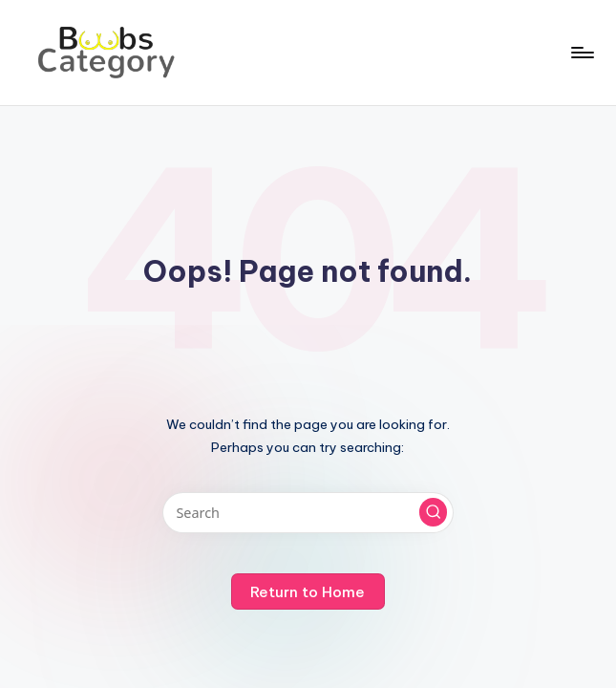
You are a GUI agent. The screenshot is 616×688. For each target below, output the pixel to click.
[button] (434, 512)
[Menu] (581, 53)
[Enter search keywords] (308, 513)
